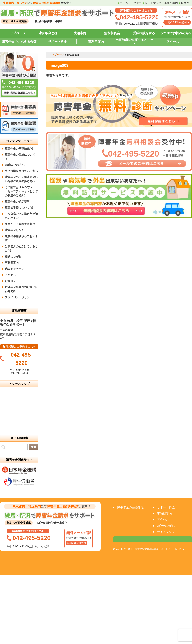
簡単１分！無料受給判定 (20, 224)
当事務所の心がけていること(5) (21, 248)
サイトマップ (153, 3)
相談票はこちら (153, 539)
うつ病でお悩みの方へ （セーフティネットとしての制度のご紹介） (21, 191)
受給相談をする (144, 33)
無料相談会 (112, 33)
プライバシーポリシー (19, 297)
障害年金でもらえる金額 (19, 42)
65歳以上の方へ (15, 165)
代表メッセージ (14, 269)
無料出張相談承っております (21, 238)
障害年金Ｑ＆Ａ (14, 230)
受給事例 (80, 33)
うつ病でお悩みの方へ (176, 33)
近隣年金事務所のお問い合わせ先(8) (21, 289)
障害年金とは (48, 33)
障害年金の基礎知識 (130, 507)
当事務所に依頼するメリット (134, 42)
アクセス (136, 3)
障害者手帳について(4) (19, 208)
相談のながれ (13, 257)
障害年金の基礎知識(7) (19, 149)
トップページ (16, 33)
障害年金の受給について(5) (20, 157)
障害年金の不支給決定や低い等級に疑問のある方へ (21, 179)
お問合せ (10, 281)
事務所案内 (171, 3)
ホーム (124, 3)
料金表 (185, 3)
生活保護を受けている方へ (21, 171)
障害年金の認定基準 (17, 202)
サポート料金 (58, 42)
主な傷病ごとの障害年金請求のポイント (21, 216)
